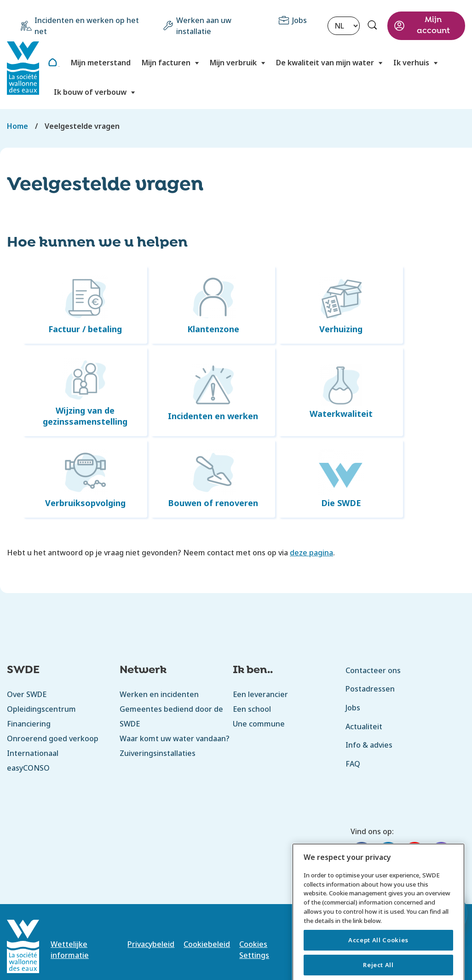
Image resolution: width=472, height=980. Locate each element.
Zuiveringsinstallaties (158, 753)
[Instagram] (441, 854)
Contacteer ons (373, 670)
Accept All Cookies (378, 967)
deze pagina (311, 553)
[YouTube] (414, 854)
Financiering (29, 724)
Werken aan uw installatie (204, 26)
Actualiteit (364, 726)
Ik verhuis (411, 63)
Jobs (299, 20)
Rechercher (374, 26)
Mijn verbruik (233, 63)
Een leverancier (260, 694)
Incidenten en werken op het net (87, 26)
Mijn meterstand (101, 63)
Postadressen (370, 689)
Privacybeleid (151, 944)
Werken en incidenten (159, 694)
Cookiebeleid (207, 944)
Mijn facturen (166, 63)
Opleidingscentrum (41, 709)
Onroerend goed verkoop (53, 738)
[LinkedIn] (388, 854)
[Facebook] (362, 854)
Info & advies (369, 745)
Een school (252, 709)
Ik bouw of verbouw (90, 92)
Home (59, 66)
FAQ (353, 764)
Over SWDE (27, 694)
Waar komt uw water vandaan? (175, 738)
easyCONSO (28, 768)
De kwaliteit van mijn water (325, 63)
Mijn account (433, 26)
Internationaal (33, 753)
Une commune (259, 724)
